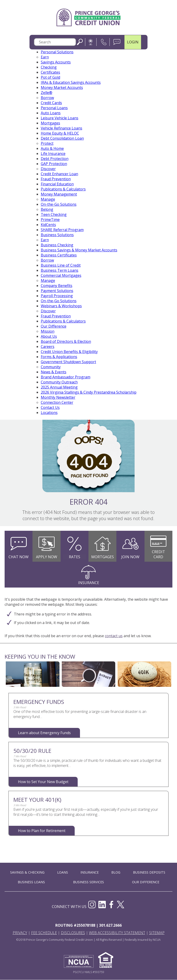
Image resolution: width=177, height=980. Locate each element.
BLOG (116, 873)
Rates (75, 557)
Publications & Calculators (63, 189)
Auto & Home (52, 149)
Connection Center (57, 403)
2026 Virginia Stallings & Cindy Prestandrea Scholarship (89, 392)
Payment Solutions (57, 291)
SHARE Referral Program (62, 230)
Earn (45, 57)
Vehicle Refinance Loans (62, 128)
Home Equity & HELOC (60, 133)
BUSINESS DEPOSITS (149, 873)
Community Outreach (59, 382)
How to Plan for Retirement (42, 831)
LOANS (63, 873)
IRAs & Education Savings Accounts (71, 83)
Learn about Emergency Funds (44, 733)
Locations (49, 413)
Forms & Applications (59, 357)
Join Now (130, 557)
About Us (49, 337)
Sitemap (157, 933)
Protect (47, 144)
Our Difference (54, 326)
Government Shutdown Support (68, 362)
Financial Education (57, 184)
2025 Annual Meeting (59, 387)
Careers (48, 347)
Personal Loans (54, 108)
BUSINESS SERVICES (88, 882)
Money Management (59, 194)
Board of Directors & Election (66, 342)
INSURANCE (90, 873)
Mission (48, 332)
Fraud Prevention (56, 179)
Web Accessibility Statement (117, 933)
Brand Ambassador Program (66, 377)
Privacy (20, 933)
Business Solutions (57, 235)
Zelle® (47, 93)
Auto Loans (51, 113)
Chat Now (19, 557)
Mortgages (50, 123)
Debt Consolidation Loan (62, 139)
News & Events (54, 372)
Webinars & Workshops (61, 306)
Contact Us (50, 408)
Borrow (47, 98)
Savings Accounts (56, 62)
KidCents (48, 225)
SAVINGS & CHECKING (27, 873)
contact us (114, 636)
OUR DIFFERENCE (146, 882)
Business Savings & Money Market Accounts (79, 250)
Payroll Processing (57, 296)
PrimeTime (50, 220)
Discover (48, 169)
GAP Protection (54, 164)
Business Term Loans (60, 271)
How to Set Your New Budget (43, 782)
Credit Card (158, 555)
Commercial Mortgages (61, 276)
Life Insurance (53, 154)
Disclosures (73, 933)
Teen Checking (54, 215)
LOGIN (133, 42)
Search (80, 42)
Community (51, 367)
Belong (47, 210)
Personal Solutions (57, 52)
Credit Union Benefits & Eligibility (69, 352)
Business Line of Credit (61, 265)
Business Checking (57, 245)
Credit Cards (51, 103)
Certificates (50, 72)
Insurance (89, 583)
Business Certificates (59, 255)
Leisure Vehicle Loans (60, 118)
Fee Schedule (44, 933)
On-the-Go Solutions (59, 205)
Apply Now (47, 557)
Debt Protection (55, 159)
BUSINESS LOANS (31, 882)
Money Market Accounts (62, 88)
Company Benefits (57, 286)
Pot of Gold (50, 78)
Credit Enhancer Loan (59, 174)
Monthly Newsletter (58, 398)
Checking (49, 67)
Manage (48, 199)
